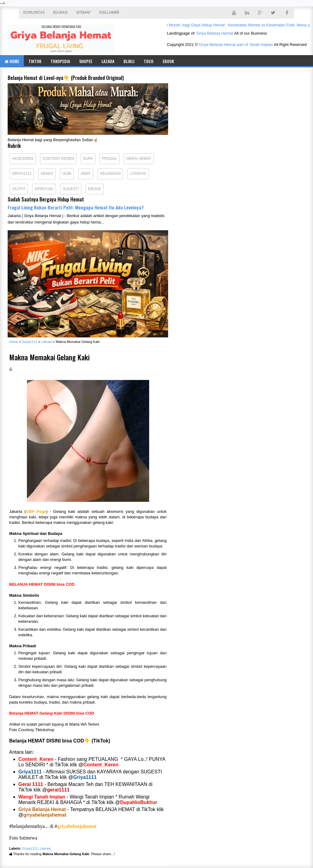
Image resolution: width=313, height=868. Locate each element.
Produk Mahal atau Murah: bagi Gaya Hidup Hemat (182, 25)
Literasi (138, 174)
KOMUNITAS (34, 12)
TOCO (149, 61)
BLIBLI (129, 61)
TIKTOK (35, 61)
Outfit (19, 189)
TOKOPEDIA (60, 61)
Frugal (110, 159)
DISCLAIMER (109, 12)
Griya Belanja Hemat (215, 33)
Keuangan (110, 174)
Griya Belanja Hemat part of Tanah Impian (236, 45)
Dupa (88, 159)
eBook (168, 61)
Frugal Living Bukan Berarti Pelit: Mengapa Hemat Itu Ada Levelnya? (76, 207)
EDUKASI (60, 12)
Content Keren (58, 159)
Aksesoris (23, 159)
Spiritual (44, 189)
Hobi (67, 174)
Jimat (86, 174)
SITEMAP (83, 12)
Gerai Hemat (139, 159)
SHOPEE (86, 61)
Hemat (47, 174)
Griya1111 (22, 174)
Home (12, 61)
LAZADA (108, 61)
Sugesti (71, 189)
